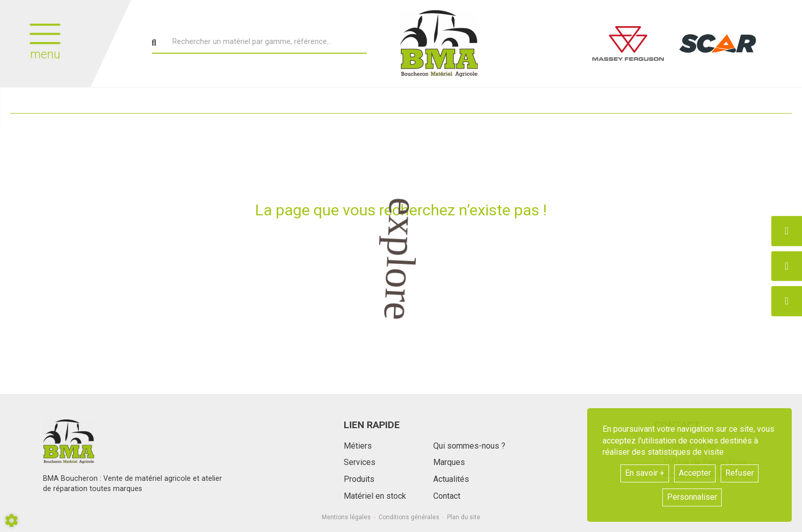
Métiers (358, 446)
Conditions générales (409, 517)
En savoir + (645, 473)
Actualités (451, 479)
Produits (359, 479)
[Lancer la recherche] (154, 43)
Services (360, 462)
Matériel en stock (375, 496)
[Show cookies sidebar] (12, 520)
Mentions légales (346, 517)
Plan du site (464, 517)
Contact (447, 496)
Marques (449, 462)
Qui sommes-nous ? (469, 446)
